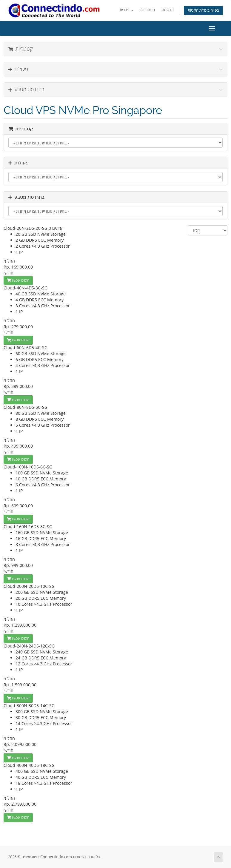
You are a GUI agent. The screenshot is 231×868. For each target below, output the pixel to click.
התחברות (148, 10)
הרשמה (168, 10)
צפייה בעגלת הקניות (203, 10)
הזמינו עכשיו (18, 280)
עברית (127, 10)
